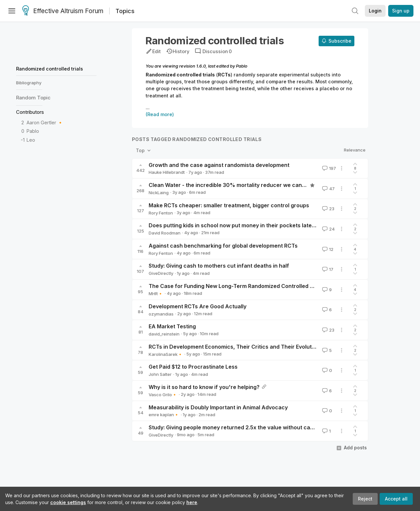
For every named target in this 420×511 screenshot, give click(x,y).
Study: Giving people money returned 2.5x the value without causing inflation (248, 427)
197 (328, 168)
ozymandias (161, 314)
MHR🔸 (156, 294)
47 (328, 189)
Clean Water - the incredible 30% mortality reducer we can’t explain (237, 185)
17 (327, 269)
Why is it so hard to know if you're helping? (204, 387)
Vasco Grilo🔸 (163, 395)
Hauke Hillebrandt (167, 172)
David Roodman (165, 233)
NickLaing (159, 193)
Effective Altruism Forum (63, 11)
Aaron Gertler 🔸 (45, 123)
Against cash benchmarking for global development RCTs (223, 246)
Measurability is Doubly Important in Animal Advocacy (218, 407)
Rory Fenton (161, 213)
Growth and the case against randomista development (219, 165)
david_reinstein (164, 334)
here (192, 502)
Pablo (33, 131)
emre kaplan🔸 (164, 415)
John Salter (160, 374)
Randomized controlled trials (50, 69)
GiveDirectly (161, 273)
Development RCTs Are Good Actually (198, 306)
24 (328, 229)
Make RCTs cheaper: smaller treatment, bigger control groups (229, 205)
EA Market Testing (172, 326)
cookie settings (68, 502)
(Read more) (160, 114)
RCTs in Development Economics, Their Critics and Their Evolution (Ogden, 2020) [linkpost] (267, 347)
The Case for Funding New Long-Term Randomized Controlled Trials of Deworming (255, 286)
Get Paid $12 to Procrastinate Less (193, 367)
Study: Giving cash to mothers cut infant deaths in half (219, 266)
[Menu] (12, 11)
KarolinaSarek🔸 (166, 354)
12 (327, 249)
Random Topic (33, 98)
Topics (125, 11)
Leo (31, 140)
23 (328, 209)
